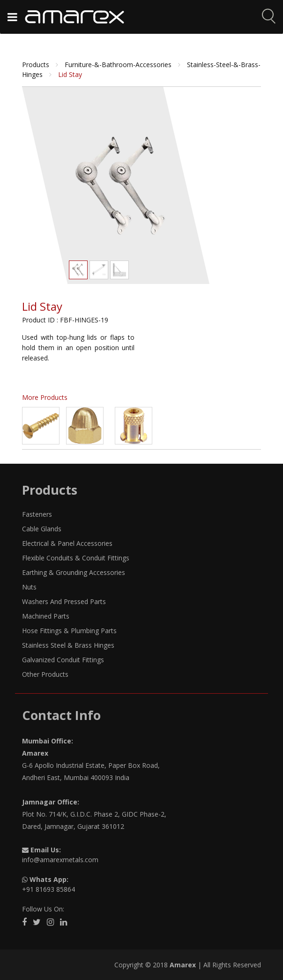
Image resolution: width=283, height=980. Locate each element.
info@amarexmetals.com (60, 860)
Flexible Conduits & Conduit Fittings (76, 558)
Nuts (29, 587)
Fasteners (37, 514)
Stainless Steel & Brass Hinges (68, 645)
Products (37, 65)
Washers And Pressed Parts (64, 601)
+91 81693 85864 (48, 889)
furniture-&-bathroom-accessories (119, 65)
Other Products (45, 674)
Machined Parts (46, 616)
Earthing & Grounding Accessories (74, 572)
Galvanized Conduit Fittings (63, 660)
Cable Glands (42, 529)
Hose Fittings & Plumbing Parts (69, 631)
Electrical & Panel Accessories (67, 543)
